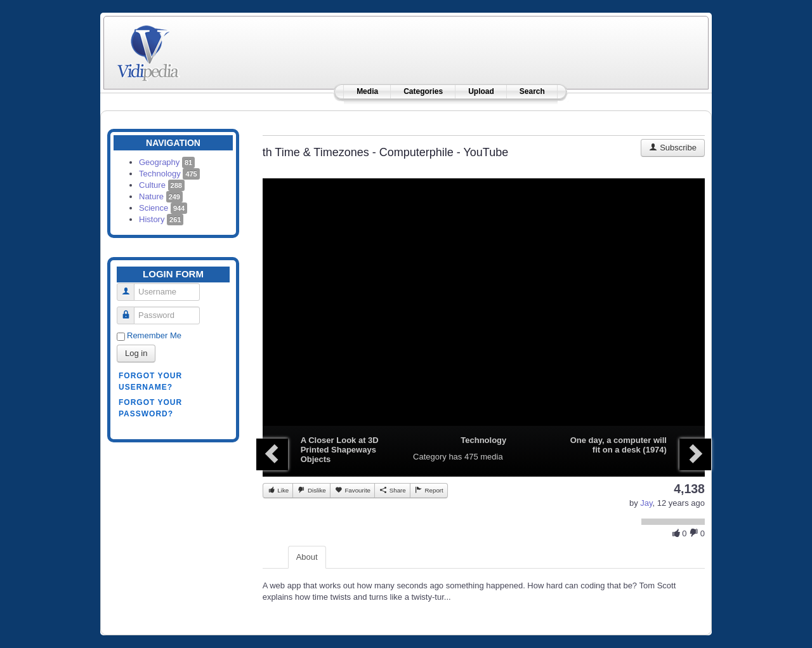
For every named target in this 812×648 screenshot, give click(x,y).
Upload (481, 91)
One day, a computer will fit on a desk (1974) (619, 445)
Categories (423, 91)
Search (532, 91)
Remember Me (154, 335)
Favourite (352, 490)
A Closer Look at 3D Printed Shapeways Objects (340, 450)
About (307, 557)
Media (367, 91)
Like (278, 490)
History (161, 219)
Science (163, 208)
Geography (167, 162)
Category (430, 457)
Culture (162, 185)
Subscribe (673, 148)
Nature (161, 196)
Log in (136, 353)
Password (130, 310)
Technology (169, 174)
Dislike (311, 490)
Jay (646, 503)
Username (130, 287)
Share (392, 490)
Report (429, 490)
